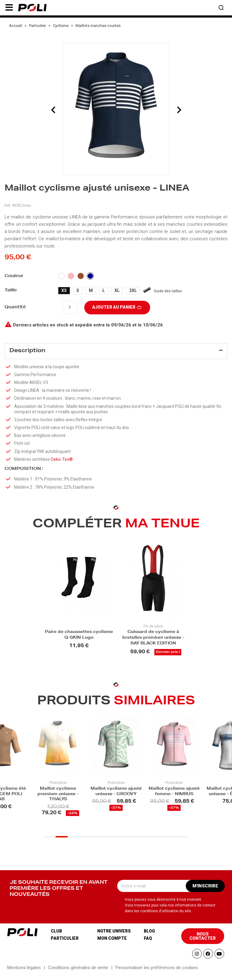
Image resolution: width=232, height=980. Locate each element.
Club (56, 936)
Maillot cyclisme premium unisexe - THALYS (58, 797)
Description (27, 351)
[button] (9, 8)
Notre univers (114, 936)
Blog (149, 936)
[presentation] (53, 110)
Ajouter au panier (117, 307)
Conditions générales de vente (78, 972)
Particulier (65, 943)
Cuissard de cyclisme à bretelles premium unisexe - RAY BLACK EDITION (153, 641)
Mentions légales (24, 972)
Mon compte (112, 943)
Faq (148, 943)
